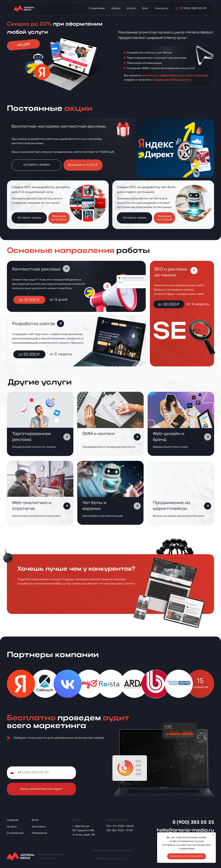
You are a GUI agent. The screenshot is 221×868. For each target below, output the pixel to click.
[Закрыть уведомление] (213, 835)
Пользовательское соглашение (113, 850)
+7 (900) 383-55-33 (193, 8)
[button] (41, 833)
